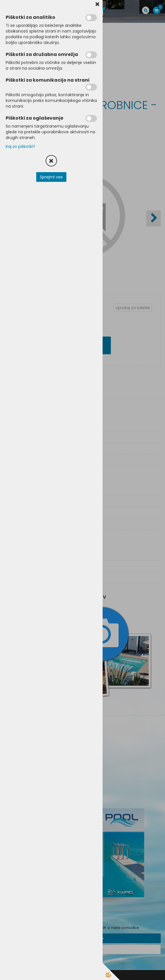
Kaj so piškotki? (20, 146)
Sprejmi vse (51, 177)
